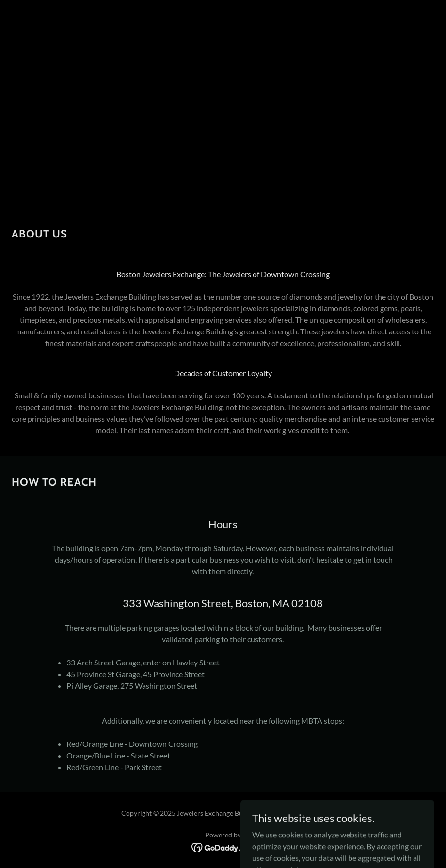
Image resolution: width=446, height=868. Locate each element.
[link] (223, 846)
